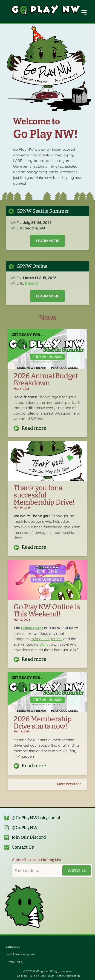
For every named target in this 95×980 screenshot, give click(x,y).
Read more (34, 428)
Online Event (32, 628)
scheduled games (46, 639)
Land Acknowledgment (20, 954)
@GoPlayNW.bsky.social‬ (36, 818)
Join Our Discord (29, 838)
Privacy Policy (15, 962)
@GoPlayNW (25, 828)
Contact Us (23, 847)
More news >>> (69, 784)
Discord (32, 283)
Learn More (48, 241)
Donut (45, 644)
